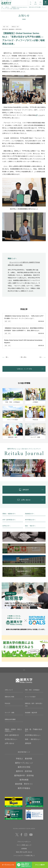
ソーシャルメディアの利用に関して (24, 856)
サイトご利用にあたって (24, 845)
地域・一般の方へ (30, 526)
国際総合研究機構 (10, 719)
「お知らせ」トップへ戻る (24, 369)
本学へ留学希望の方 (12, 735)
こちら (40, 115)
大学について (9, 690)
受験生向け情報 (9, 697)
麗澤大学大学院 (24, 767)
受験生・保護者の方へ (9, 514)
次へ (41, 357)
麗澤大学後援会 (24, 788)
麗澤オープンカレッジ (24, 763)
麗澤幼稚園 (24, 780)
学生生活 (7, 703)
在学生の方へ (6, 526)
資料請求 (28, 743)
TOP (2, 7)
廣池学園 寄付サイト (24, 784)
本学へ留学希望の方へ (9, 520)
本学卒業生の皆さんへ (33, 735)
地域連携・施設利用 (31, 713)
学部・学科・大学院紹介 (32, 690)
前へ (7, 357)
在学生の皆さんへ (11, 739)
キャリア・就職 (9, 713)
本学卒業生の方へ (30, 520)
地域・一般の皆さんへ (33, 739)
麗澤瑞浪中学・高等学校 (24, 776)
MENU (46, 3)
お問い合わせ (9, 743)
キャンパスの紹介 (30, 697)
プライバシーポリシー (24, 842)
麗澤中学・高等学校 (24, 771)
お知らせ (7, 7)
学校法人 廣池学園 (24, 759)
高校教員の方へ (30, 514)
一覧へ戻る (23, 357)
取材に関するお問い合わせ (24, 852)
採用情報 (24, 849)
